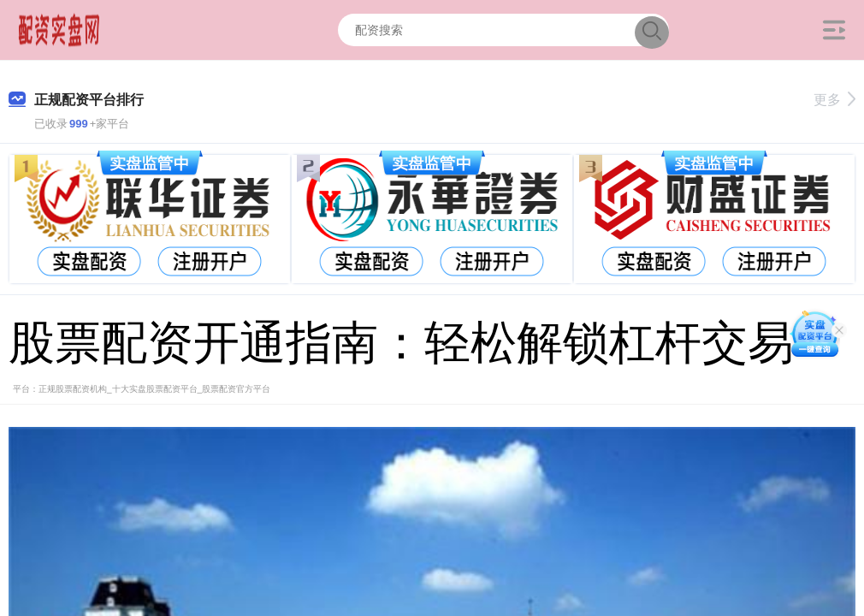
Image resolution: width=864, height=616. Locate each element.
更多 (834, 100)
